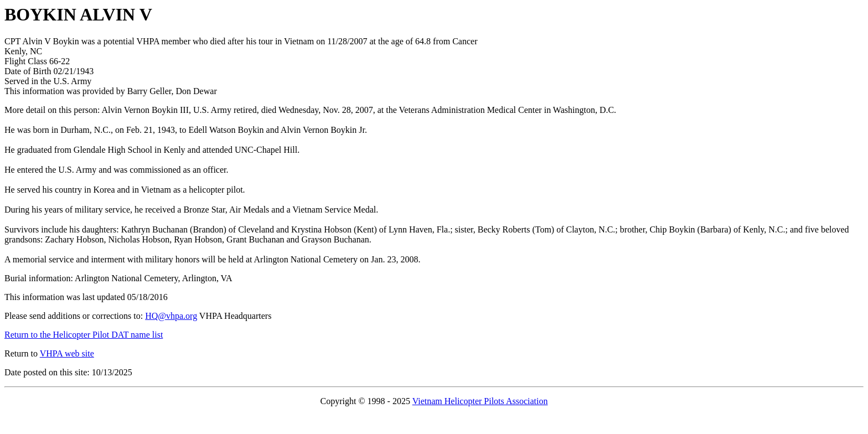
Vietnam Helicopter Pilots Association (480, 401)
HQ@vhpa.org (171, 316)
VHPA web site (67, 353)
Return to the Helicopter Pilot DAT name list (84, 335)
